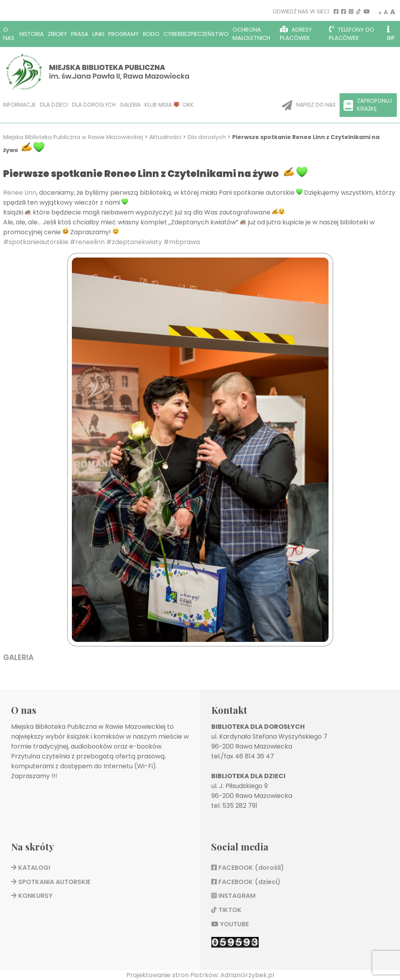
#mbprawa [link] (182, 242)
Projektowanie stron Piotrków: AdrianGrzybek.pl (200, 975)
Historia (32, 34)
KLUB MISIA (162, 105)
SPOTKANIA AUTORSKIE (51, 882)
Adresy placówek (296, 34)
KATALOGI (31, 868)
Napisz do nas (309, 105)
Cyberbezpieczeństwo (196, 34)
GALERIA (18, 657)
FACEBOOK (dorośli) (248, 868)
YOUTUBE (230, 924)
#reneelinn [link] (87, 242)
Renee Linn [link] (20, 193)
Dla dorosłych (94, 105)
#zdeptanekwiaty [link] (134, 242)
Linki (98, 34)
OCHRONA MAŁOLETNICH (251, 34)
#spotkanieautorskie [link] (36, 242)
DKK (188, 105)
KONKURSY (32, 896)
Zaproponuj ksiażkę (368, 105)
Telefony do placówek (352, 34)
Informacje (20, 105)
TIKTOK (226, 910)
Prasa (80, 34)
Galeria (130, 105)
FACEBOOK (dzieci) (246, 882)
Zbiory (57, 34)
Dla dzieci (54, 105)
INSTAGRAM (233, 896)
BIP (391, 34)
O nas (9, 34)
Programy (124, 34)
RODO (151, 34)
